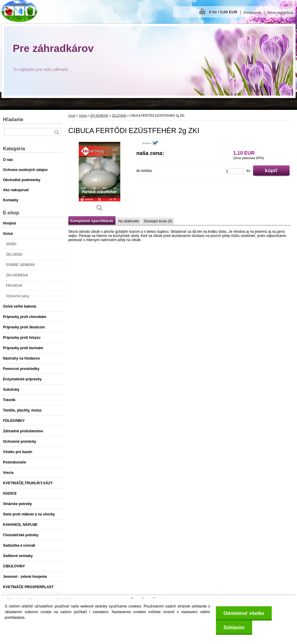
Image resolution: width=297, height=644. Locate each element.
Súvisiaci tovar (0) (158, 221)
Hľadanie (13, 120)
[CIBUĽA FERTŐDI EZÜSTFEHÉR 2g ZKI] (99, 178)
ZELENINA (119, 116)
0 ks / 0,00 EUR (223, 12)
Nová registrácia (280, 13)
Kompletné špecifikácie (92, 221)
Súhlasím (234, 628)
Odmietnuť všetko (244, 613)
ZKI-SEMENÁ (99, 116)
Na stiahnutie (129, 221)
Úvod (72, 116)
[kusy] (234, 171)
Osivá (83, 116)
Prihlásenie (252, 13)
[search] (56, 132)
